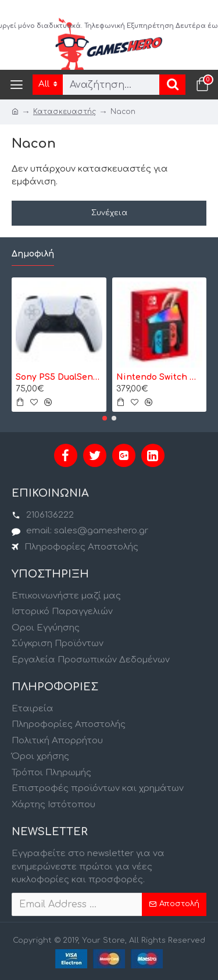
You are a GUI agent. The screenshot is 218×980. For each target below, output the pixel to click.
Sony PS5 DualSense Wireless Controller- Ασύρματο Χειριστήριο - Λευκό (59, 377)
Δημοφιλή (33, 254)
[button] (105, 418)
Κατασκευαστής (65, 112)
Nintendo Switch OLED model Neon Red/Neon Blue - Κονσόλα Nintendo (160, 377)
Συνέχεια (109, 213)
